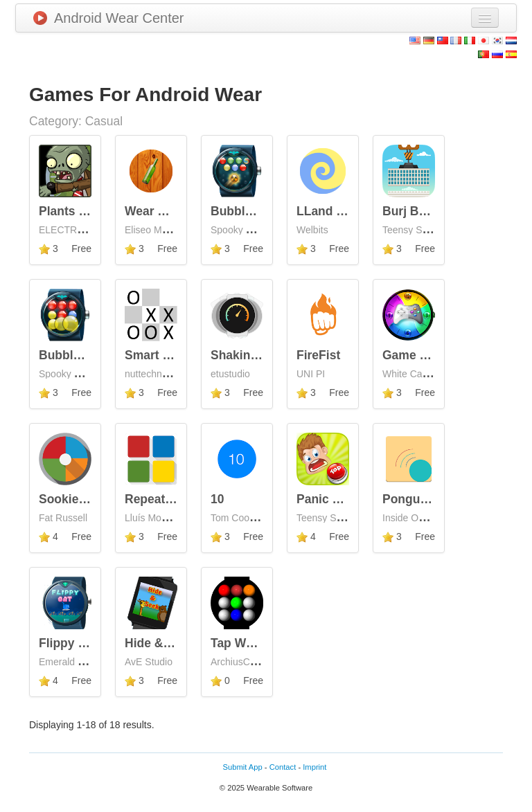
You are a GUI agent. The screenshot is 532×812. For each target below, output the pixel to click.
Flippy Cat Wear (85, 643)
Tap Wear (237, 643)
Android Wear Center (109, 18)
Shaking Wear (250, 355)
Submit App (243, 767)
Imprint (314, 767)
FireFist (318, 355)
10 (217, 499)
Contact (283, 767)
